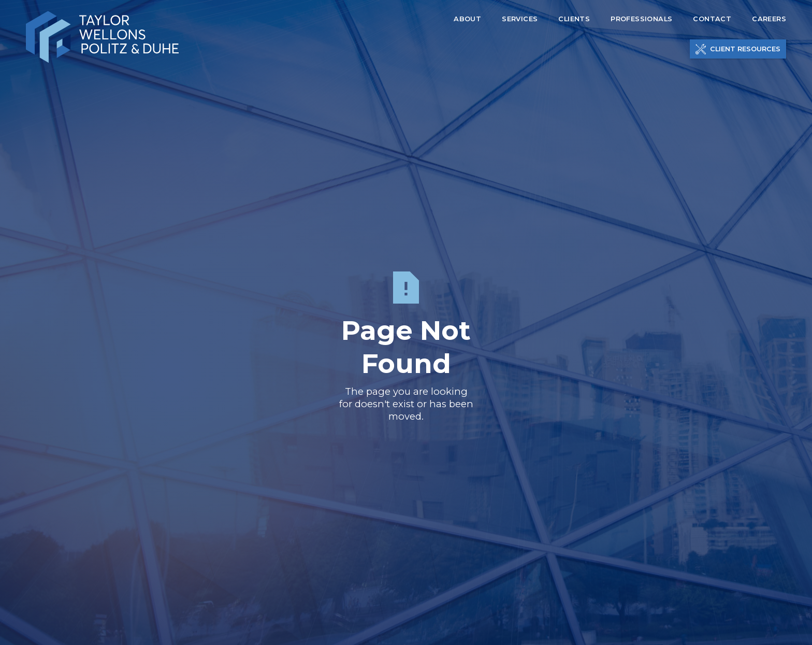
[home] (102, 37)
